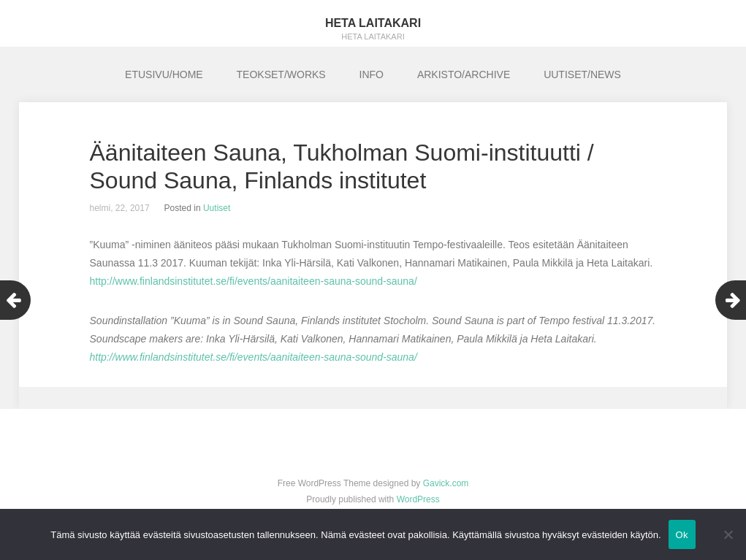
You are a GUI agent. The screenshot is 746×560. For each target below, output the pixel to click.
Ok (682, 535)
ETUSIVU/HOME (164, 74)
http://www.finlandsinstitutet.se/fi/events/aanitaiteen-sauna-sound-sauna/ (254, 281)
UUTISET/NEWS (582, 74)
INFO (372, 74)
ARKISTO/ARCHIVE (464, 74)
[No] (728, 534)
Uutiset (217, 208)
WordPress (418, 499)
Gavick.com (446, 483)
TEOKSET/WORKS (281, 74)
